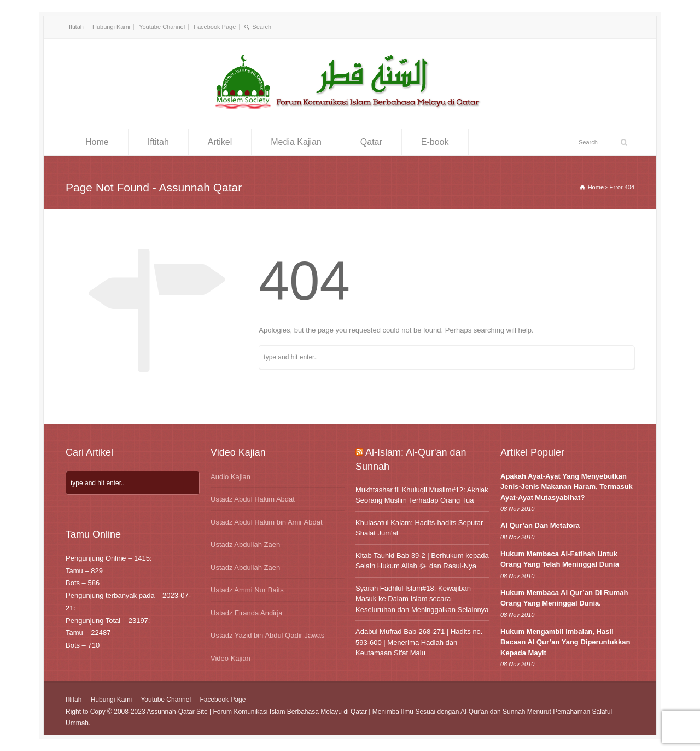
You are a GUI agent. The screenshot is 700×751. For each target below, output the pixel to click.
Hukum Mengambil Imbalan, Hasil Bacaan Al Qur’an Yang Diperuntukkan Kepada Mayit (565, 642)
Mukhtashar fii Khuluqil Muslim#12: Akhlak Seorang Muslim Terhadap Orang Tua (422, 495)
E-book (435, 142)
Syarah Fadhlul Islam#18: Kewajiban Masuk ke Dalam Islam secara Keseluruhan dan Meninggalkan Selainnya (422, 599)
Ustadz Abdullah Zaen (245, 545)
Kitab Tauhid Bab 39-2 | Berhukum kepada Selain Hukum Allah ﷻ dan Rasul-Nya (422, 561)
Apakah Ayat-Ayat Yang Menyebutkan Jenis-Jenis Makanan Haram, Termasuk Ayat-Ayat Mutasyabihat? (567, 487)
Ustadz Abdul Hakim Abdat (253, 499)
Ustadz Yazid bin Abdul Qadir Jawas (267, 635)
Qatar (371, 142)
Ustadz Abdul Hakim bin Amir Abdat (267, 522)
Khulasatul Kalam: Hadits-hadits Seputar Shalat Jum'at (419, 528)
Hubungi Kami (111, 27)
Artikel (220, 142)
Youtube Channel (162, 27)
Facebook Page (215, 27)
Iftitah (76, 27)
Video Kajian (231, 658)
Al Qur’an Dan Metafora (540, 525)
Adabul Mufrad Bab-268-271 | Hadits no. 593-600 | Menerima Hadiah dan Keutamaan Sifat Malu (419, 642)
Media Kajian (296, 142)
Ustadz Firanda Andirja (247, 613)
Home (97, 142)
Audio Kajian (231, 477)
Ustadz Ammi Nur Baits (247, 590)
